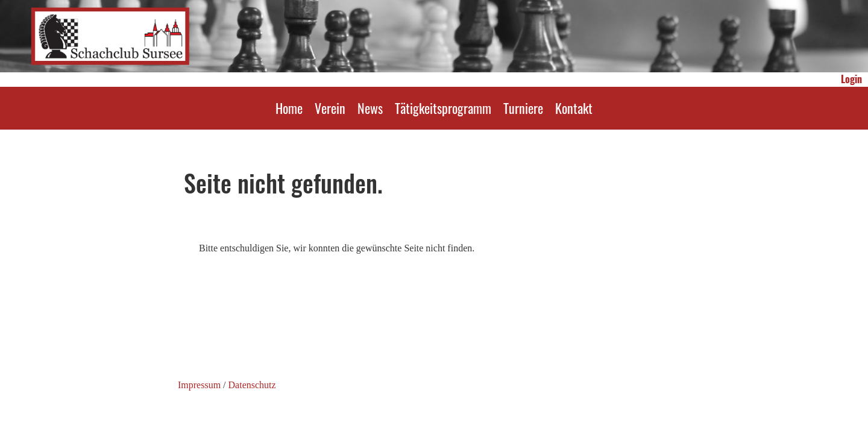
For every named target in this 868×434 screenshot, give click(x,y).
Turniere (523, 108)
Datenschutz (252, 385)
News (370, 108)
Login (851, 79)
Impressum (199, 385)
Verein (330, 108)
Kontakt (574, 108)
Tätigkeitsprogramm (443, 108)
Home (289, 108)
